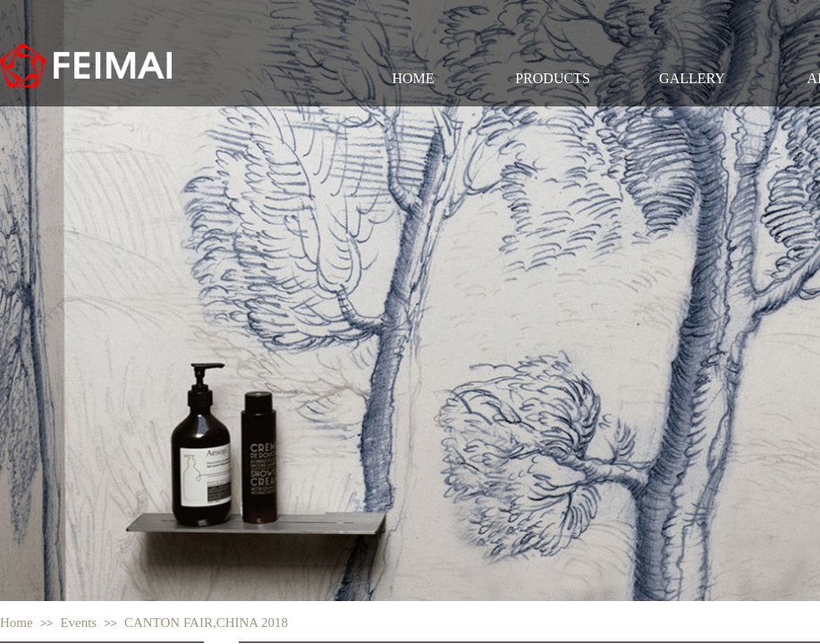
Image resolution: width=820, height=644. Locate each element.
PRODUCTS (553, 78)
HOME (413, 78)
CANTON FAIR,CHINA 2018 (206, 623)
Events (78, 623)
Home (17, 623)
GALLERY (692, 78)
